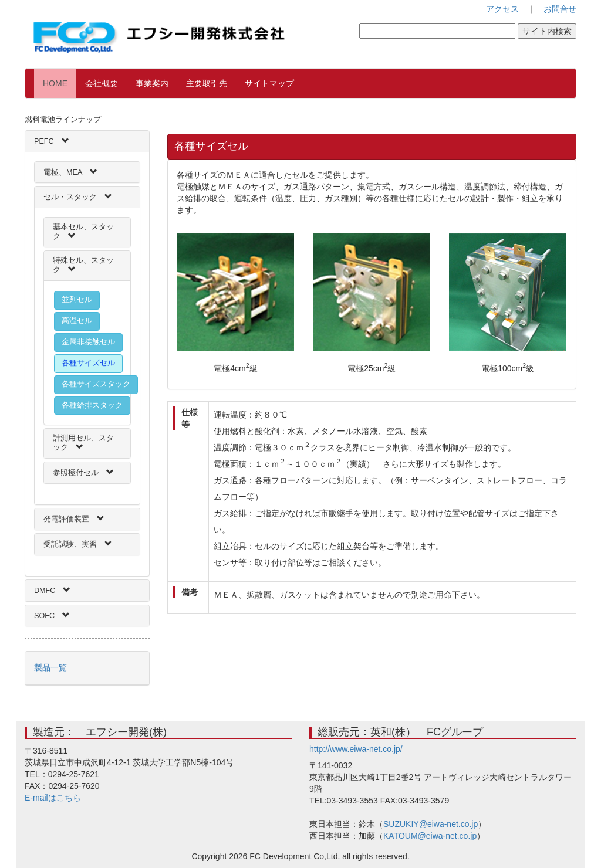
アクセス (502, 9)
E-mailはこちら (53, 798)
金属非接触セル (88, 342)
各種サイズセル (88, 363)
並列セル (77, 300)
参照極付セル (76, 473)
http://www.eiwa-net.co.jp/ (356, 749)
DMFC (45, 591)
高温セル (77, 321)
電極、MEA (63, 172)
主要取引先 (207, 83)
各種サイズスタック (96, 384)
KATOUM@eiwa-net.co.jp (430, 836)
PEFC (44, 141)
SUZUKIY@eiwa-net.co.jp (431, 824)
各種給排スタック (92, 405)
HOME (60, 82)
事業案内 (152, 83)
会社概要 (102, 83)
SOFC (44, 616)
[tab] (87, 141)
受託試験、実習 (70, 544)
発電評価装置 (66, 519)
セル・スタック (70, 197)
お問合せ (560, 9)
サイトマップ (269, 83)
